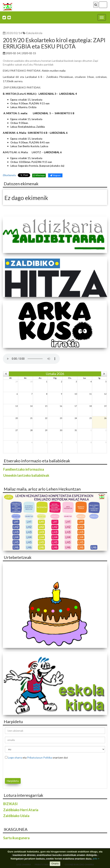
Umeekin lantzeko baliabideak (26, 475)
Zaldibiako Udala (16, 816)
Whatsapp (39, 175)
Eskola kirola (34, 33)
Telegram (55, 175)
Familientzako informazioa (24, 469)
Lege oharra (15, 757)
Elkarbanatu (9, 175)
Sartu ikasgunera (16, 838)
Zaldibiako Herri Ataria (21, 810)
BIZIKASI (10, 804)
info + (96, 859)
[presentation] (27, 768)
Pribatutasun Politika (40, 757)
